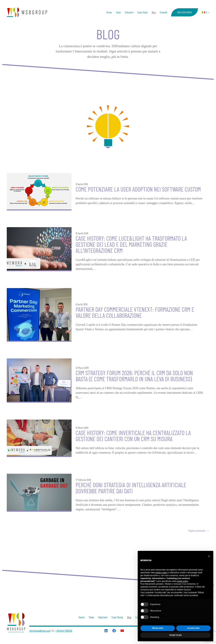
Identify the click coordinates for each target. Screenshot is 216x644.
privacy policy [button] (161, 573)
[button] (209, 556)
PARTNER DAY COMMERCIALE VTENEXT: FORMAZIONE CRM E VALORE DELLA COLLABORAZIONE (135, 312)
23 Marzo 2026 (82, 368)
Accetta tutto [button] (193, 628)
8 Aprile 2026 (82, 304)
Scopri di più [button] (176, 635)
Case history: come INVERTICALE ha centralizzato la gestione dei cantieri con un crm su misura (133, 436)
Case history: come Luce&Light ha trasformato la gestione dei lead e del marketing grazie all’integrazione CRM (131, 244)
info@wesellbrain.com (40, 631)
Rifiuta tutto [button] (158, 628)
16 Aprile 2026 (82, 233)
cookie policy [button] (182, 581)
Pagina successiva (199, 531)
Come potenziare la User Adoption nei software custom (138, 189)
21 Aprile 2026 (82, 184)
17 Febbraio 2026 (83, 480)
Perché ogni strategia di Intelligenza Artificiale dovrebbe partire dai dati (131, 488)
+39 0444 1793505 (64, 631)
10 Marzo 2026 (82, 428)
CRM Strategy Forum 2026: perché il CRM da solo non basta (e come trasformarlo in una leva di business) (134, 376)
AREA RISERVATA (185, 12)
